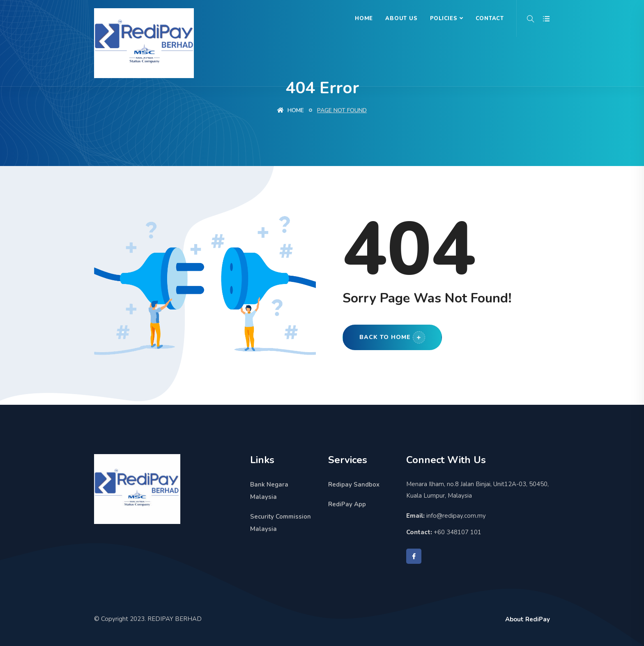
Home (364, 18)
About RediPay (528, 619)
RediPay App (347, 504)
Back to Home (392, 337)
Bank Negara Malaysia (269, 491)
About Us (401, 18)
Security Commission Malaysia (281, 523)
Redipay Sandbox (354, 484)
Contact (490, 18)
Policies (444, 18)
